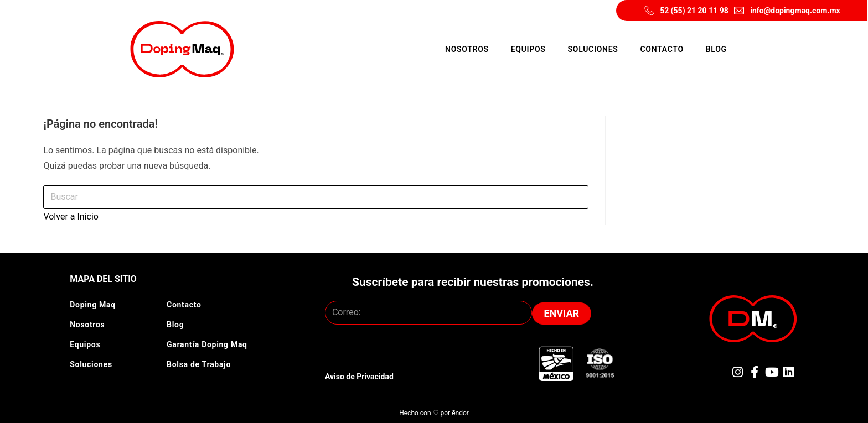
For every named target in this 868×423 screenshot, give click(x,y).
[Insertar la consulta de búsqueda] (316, 197)
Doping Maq (93, 305)
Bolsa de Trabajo (199, 364)
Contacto (662, 49)
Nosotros (467, 49)
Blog (716, 49)
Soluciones (593, 49)
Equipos (528, 49)
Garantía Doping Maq (207, 344)
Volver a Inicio (71, 216)
